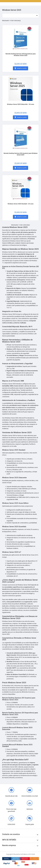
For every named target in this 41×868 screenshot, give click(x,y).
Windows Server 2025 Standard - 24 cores (21, 204)
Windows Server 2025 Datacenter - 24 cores (21, 104)
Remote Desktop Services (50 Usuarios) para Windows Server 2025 (21, 154)
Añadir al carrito (20, 68)
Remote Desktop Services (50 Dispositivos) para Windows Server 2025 (21, 55)
